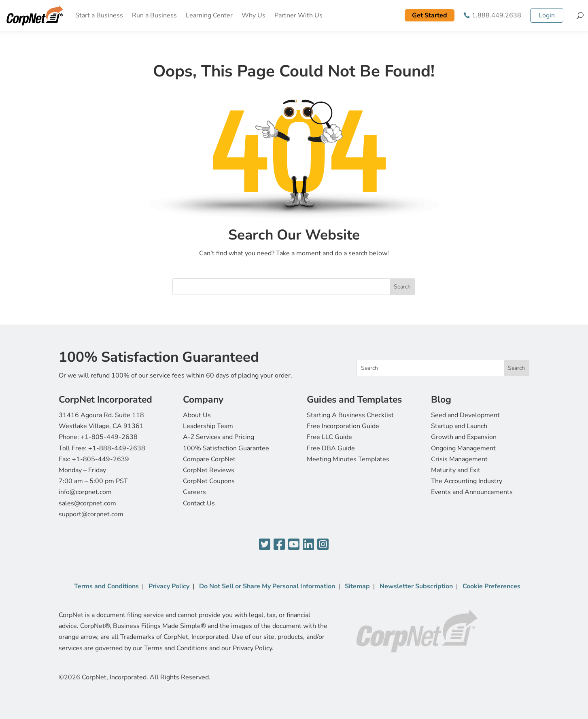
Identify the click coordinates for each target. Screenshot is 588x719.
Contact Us (199, 503)
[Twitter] (265, 545)
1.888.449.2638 (497, 15)
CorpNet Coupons (209, 481)
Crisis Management (459, 459)
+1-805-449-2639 (101, 459)
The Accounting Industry (467, 481)
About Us (197, 415)
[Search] (580, 15)
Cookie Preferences (491, 586)
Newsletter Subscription (416, 586)
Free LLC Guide (329, 437)
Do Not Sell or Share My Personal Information (267, 586)
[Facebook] (279, 545)
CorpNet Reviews (209, 470)
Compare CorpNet (209, 459)
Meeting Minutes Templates (348, 459)
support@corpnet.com (91, 514)
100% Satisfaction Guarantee (226, 448)
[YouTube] (294, 545)
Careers (194, 492)
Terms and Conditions (106, 586)
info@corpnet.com (85, 492)
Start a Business (99, 15)
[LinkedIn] (308, 545)
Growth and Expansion (464, 437)
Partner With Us (298, 15)
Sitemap (357, 586)
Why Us (254, 15)
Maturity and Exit (456, 470)
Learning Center (209, 15)
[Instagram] (323, 545)
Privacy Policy (169, 586)
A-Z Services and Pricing (219, 437)
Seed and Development (465, 415)
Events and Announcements (472, 492)
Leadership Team (208, 426)
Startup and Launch (459, 426)
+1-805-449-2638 (109, 437)
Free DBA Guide (331, 448)
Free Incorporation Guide (343, 426)
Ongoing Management (463, 448)
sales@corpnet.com (87, 503)
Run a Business (154, 15)
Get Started (430, 15)
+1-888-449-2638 (117, 448)
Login (547, 15)
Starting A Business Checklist (350, 415)
